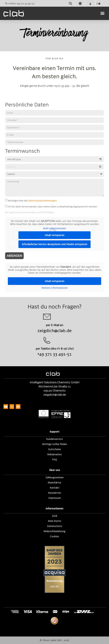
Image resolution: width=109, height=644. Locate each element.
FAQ (54, 459)
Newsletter (54, 493)
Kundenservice (54, 439)
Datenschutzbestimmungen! (42, 200)
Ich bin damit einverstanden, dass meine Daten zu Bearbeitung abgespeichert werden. (53, 207)
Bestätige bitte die (32, 200)
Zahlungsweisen (55, 477)
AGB (55, 516)
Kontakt (55, 488)
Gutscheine (54, 449)
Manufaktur (54, 482)
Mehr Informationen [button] (54, 228)
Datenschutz (55, 526)
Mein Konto (55, 521)
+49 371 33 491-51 (54, 354)
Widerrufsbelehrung (54, 531)
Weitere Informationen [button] (55, 288)
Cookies (54, 536)
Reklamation (54, 454)
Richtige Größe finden (55, 444)
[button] (70, 3)
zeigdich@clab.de (55, 330)
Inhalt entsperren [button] (54, 235)
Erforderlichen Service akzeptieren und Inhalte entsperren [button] (54, 244)
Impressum (55, 498)
